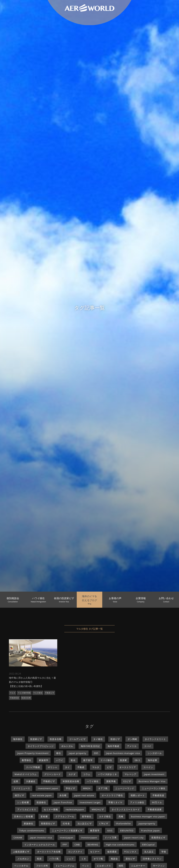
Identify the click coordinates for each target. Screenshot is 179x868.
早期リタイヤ (115, 802)
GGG (110, 831)
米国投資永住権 (71, 781)
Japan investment (154, 774)
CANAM (18, 838)
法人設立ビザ (85, 823)
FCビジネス (131, 852)
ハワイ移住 (93, 781)
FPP (65, 845)
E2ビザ (127, 781)
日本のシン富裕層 (24, 816)
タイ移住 (98, 739)
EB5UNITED (127, 831)
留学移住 (87, 816)
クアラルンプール (65, 816)
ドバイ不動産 (33, 767)
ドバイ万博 (111, 838)
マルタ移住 (38, 693)
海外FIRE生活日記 (90, 746)
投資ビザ (115, 739)
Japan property (77, 753)
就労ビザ (19, 795)
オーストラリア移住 (112, 795)
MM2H (87, 788)
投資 (39, 859)
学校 (164, 852)
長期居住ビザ (48, 823)
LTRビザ (104, 823)
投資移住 (41, 802)
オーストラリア (128, 767)
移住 (59, 753)
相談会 (114, 859)
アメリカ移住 (137, 802)
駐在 (73, 760)
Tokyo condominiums (32, 831)
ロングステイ (75, 852)
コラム (87, 774)
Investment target (90, 802)
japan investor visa (41, 838)
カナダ (72, 774)
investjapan (67, 838)
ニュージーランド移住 (154, 788)
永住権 (63, 795)
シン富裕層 (23, 802)
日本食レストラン (152, 859)
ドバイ (148, 746)
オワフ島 (98, 859)
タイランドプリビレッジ (41, 746)
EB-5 (137, 760)
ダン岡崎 (132, 739)
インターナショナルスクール (40, 845)
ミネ (84, 859)
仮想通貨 (112, 852)
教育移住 (27, 760)
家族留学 (44, 760)
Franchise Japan (150, 831)
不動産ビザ (50, 693)
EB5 (96, 753)
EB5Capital (149, 845)
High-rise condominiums (120, 845)
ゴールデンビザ (77, 739)
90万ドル (157, 802)
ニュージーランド (125, 788)
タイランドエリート (155, 739)
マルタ (13, 693)
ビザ (109, 767)
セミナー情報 (51, 809)
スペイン (148, 767)
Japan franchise (63, 802)
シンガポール (155, 753)
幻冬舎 (66, 823)
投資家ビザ (36, 739)
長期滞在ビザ (158, 838)
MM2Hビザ (98, 809)
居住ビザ (130, 859)
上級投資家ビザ (21, 852)
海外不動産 (114, 746)
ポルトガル (67, 746)
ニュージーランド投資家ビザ (67, 831)
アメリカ (132, 746)
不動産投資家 (155, 809)
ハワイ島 (54, 859)
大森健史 (31, 781)
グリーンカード (53, 774)
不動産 (81, 767)
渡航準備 (111, 781)
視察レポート (138, 795)
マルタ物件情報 (24, 693)
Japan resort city (134, 838)
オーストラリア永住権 (49, 852)
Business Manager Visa (152, 781)
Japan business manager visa (123, 753)
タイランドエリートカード (126, 809)
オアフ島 (103, 788)
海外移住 (18, 739)
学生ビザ (71, 788)
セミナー (95, 852)
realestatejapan (75, 809)
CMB (77, 845)
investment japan (48, 788)
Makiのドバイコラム (26, 774)
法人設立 (149, 852)
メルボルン (23, 859)
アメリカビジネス (27, 809)
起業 (16, 781)
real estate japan (42, 795)
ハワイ (60, 760)
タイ (67, 767)
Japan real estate (84, 795)
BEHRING (93, 845)
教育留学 (95, 831)
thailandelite (123, 823)
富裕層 (44, 816)
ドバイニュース (22, 788)
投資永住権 (26, 698)
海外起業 (152, 760)
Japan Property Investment (33, 753)
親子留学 (88, 760)
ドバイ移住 (106, 760)
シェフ (70, 859)
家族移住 (29, 823)
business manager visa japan (148, 816)
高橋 (121, 816)
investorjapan (89, 838)
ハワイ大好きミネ (107, 774)
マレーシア (130, 774)
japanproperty (147, 823)
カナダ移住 (105, 816)
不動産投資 (14, 698)
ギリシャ (53, 767)
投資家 (123, 760)
